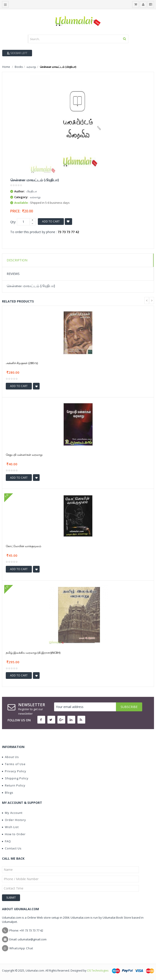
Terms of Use (14, 764)
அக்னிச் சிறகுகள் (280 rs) (22, 363)
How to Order (14, 834)
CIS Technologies (98, 971)
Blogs (8, 792)
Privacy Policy (14, 771)
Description (17, 260)
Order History (14, 820)
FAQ (6, 841)
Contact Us (12, 848)
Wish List (10, 827)
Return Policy (14, 785)
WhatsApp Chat (21, 948)
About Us (10, 757)
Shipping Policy (15, 778)
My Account (12, 813)
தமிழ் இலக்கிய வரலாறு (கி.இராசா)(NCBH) (33, 653)
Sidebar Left (17, 53)
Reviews (13, 274)
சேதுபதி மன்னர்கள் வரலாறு (24, 455)
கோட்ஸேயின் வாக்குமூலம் (23, 546)
